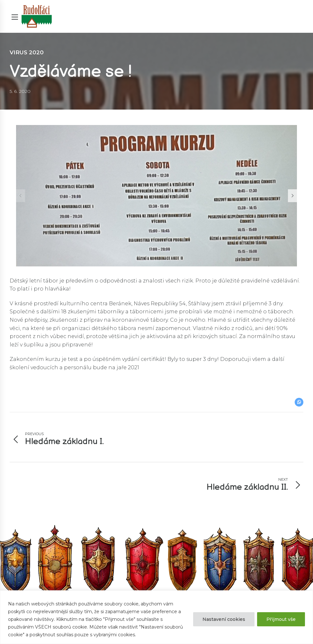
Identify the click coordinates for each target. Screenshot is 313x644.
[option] (156, 196)
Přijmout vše (281, 619)
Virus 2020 (27, 52)
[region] (156, 617)
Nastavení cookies (224, 619)
